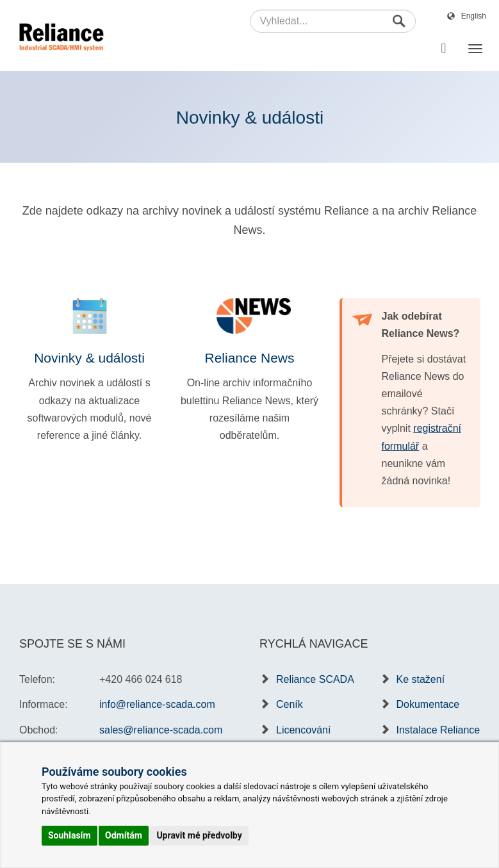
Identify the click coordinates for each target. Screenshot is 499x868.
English (474, 16)
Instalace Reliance (438, 730)
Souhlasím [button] (70, 835)
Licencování (303, 730)
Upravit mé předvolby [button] (199, 835)
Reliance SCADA (315, 679)
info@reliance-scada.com (157, 704)
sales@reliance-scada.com (161, 730)
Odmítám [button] (124, 835)
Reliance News (249, 358)
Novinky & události (89, 358)
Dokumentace (428, 704)
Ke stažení (421, 679)
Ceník (290, 704)
